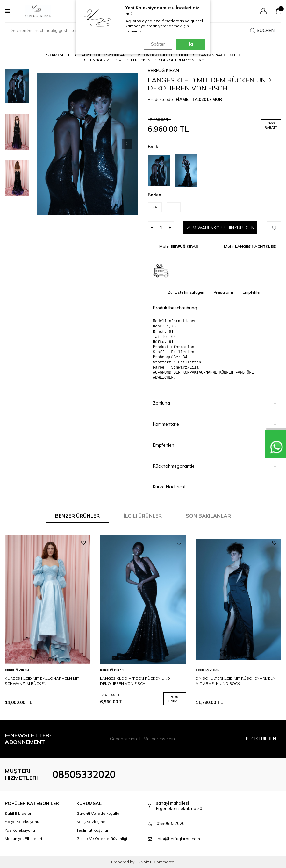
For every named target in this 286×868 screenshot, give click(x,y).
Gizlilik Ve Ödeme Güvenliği (102, 839)
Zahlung (214, 403)
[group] (87, 144)
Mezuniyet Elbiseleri (23, 839)
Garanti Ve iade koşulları (99, 813)
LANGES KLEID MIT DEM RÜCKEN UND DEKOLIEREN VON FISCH (135, 681)
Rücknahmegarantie (214, 466)
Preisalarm (223, 292)
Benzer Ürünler (77, 516)
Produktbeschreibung (214, 308)
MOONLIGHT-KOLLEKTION (163, 55)
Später (157, 44)
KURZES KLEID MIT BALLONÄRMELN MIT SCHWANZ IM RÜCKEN (42, 681)
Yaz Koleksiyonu (20, 830)
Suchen (262, 30)
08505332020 (84, 774)
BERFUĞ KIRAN (163, 70)
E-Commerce (162, 862)
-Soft (143, 862)
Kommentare (214, 424)
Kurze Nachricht (214, 487)
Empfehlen (252, 292)
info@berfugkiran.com (178, 839)
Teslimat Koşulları (93, 830)
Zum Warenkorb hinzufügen (220, 228)
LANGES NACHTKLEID (219, 55)
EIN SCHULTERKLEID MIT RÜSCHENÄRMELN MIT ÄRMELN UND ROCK (236, 681)
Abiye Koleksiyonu (22, 822)
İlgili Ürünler (143, 516)
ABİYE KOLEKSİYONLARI (104, 55)
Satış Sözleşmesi (93, 822)
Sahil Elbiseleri (18, 813)
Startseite (58, 55)
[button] (127, 144)
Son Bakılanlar (208, 516)
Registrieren (261, 739)
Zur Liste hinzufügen (186, 292)
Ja (191, 44)
